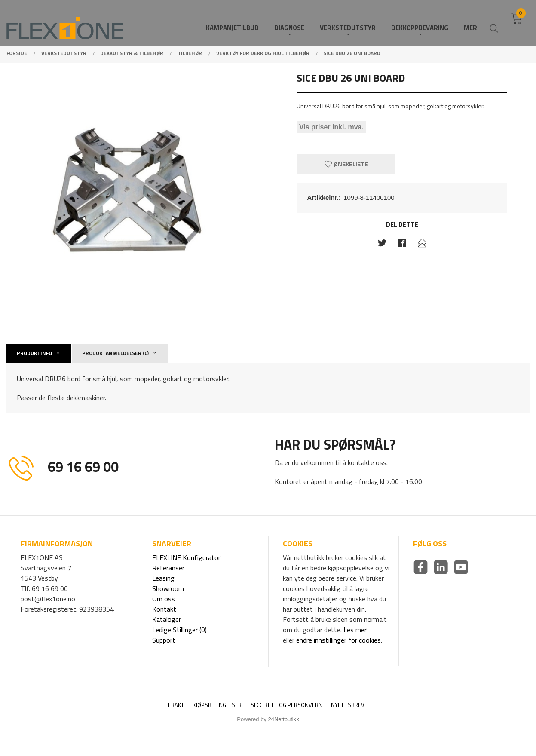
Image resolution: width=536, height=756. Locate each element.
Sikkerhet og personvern (286, 705)
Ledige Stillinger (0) (179, 630)
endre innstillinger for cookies (338, 640)
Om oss (164, 599)
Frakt (176, 705)
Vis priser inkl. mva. (331, 127)
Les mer (355, 630)
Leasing (163, 578)
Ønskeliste (346, 164)
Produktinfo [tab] (34, 353)
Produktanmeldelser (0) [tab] (115, 353)
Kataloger (167, 619)
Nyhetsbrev (348, 705)
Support (164, 640)
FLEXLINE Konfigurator (186, 557)
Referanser (168, 568)
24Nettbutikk (284, 719)
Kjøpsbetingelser (217, 705)
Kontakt (164, 609)
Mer (470, 22)
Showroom (168, 588)
